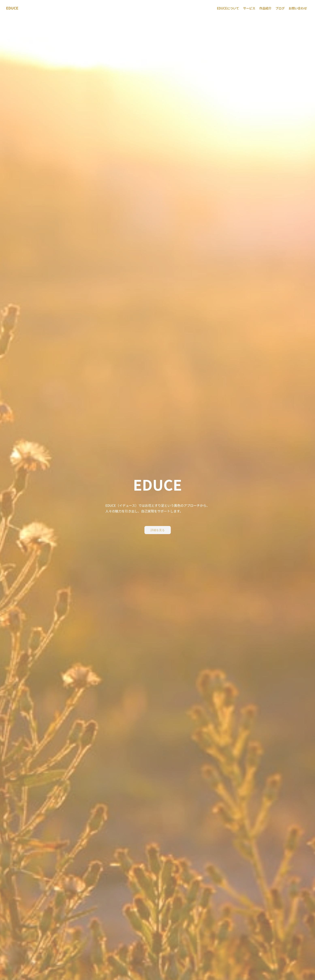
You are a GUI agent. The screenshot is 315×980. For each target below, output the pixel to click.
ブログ (280, 8)
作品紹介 (265, 8)
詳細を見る (158, 530)
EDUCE (12, 8)
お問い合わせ (298, 8)
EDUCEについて (228, 8)
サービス (249, 8)
